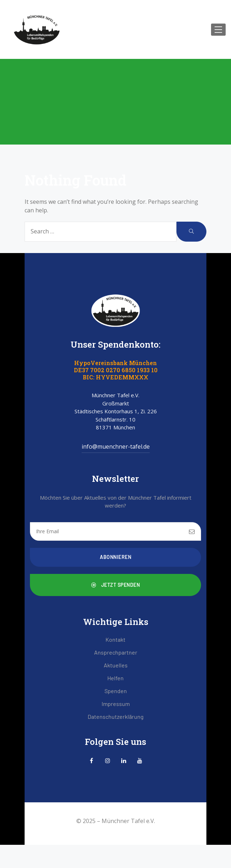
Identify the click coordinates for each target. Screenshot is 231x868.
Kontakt (115, 639)
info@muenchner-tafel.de (116, 446)
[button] (115, 585)
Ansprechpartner (116, 652)
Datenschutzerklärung (116, 716)
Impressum (116, 704)
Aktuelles (116, 665)
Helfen (115, 678)
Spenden (116, 691)
